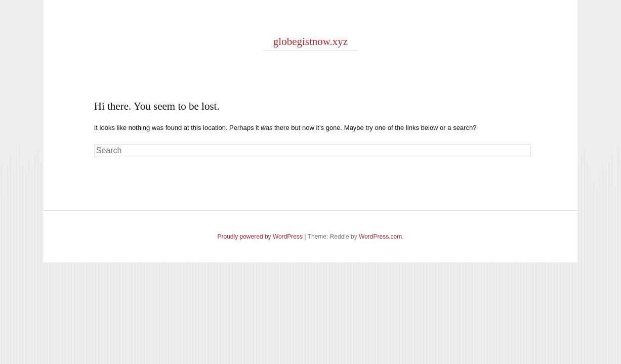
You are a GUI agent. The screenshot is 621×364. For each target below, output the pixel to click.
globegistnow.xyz (310, 41)
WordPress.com (380, 237)
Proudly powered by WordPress (260, 237)
